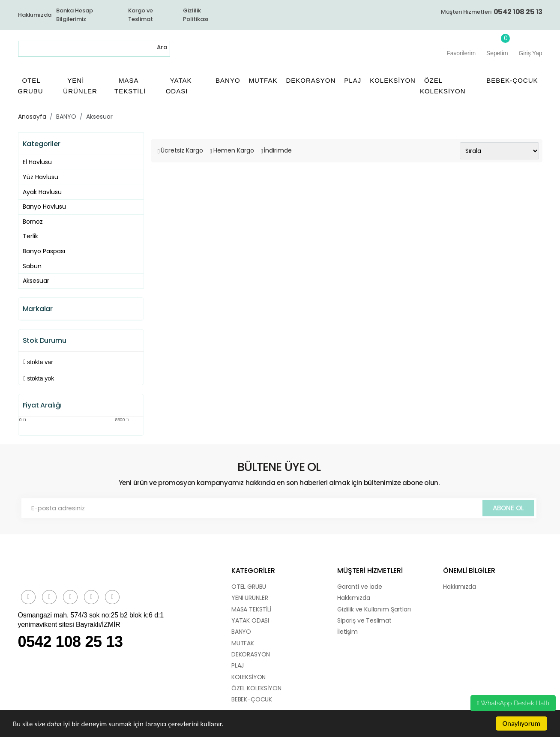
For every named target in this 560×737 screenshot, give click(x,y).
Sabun (32, 266)
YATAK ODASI (250, 620)
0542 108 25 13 (70, 642)
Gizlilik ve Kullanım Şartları (374, 609)
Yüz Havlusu (40, 177)
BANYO (66, 117)
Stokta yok (40, 378)
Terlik (30, 236)
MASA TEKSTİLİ (251, 609)
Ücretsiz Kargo (182, 150)
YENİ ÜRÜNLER (250, 598)
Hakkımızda (35, 15)
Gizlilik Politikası (196, 15)
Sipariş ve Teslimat (364, 620)
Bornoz (33, 222)
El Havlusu (37, 162)
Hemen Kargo (234, 150)
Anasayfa (32, 117)
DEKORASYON (251, 654)
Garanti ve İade (360, 587)
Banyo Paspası (44, 251)
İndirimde (278, 150)
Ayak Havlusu (42, 192)
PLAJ (238, 665)
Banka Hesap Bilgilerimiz (75, 15)
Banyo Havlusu (44, 207)
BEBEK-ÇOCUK (252, 699)
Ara (162, 47)
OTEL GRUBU (249, 587)
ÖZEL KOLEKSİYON (256, 688)
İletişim (347, 632)
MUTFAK (243, 643)
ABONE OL (508, 508)
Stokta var (40, 362)
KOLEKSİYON (249, 677)
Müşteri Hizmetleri (492, 12)
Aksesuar (99, 117)
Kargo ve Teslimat (141, 15)
